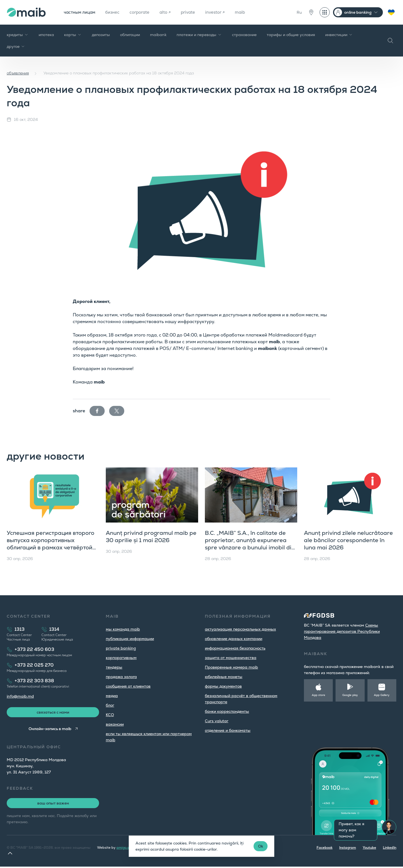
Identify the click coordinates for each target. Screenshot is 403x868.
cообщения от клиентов (128, 686)
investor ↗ (223, 12)
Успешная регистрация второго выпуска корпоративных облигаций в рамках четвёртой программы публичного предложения (51, 547)
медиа (112, 696)
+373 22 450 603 (34, 649)
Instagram (348, 849)
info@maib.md (20, 696)
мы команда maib (123, 629)
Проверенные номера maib (231, 667)
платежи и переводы (199, 35)
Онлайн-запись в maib (49, 730)
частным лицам (81, 12)
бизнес (116, 12)
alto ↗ (171, 12)
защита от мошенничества (231, 658)
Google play (350, 695)
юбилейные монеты (224, 677)
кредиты (18, 35)
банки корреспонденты (227, 711)
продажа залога (121, 677)
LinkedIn (390, 849)
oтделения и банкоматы (228, 730)
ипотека (46, 35)
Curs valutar (217, 721)
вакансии (115, 724)
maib (249, 12)
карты (73, 35)
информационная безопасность (235, 648)
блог (110, 705)
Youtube (369, 849)
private (195, 12)
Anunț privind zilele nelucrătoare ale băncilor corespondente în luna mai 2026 (348, 540)
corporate (144, 12)
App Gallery (382, 695)
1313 (20, 629)
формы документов (223, 686)
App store (318, 695)
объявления (18, 73)
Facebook (324, 849)
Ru (299, 12)
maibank (158, 35)
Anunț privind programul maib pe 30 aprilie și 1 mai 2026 (151, 537)
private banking (121, 648)
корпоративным (121, 658)
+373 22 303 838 (34, 681)
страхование (244, 35)
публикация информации (130, 639)
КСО (110, 715)
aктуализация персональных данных (240, 629)
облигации (130, 35)
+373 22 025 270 (34, 665)
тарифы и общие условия (291, 35)
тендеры (114, 667)
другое (16, 46)
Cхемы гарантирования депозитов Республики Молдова (342, 631)
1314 (54, 629)
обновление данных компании (234, 639)
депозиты (101, 35)
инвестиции (339, 35)
